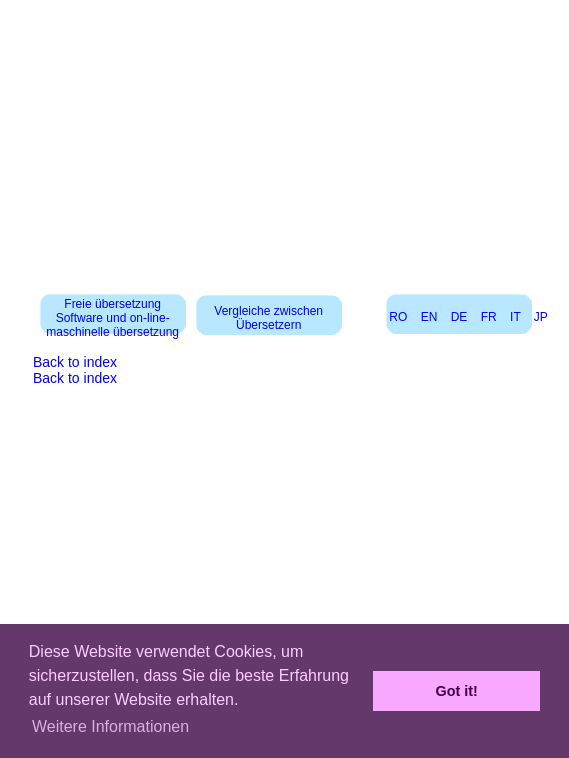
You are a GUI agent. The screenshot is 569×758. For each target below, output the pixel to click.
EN (429, 317)
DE (459, 317)
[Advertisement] (285, 140)
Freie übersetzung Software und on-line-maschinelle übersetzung (112, 318)
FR (489, 317)
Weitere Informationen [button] (110, 726)
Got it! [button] (457, 691)
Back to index (75, 362)
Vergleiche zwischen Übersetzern (268, 318)
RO (398, 317)
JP (541, 317)
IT (515, 317)
